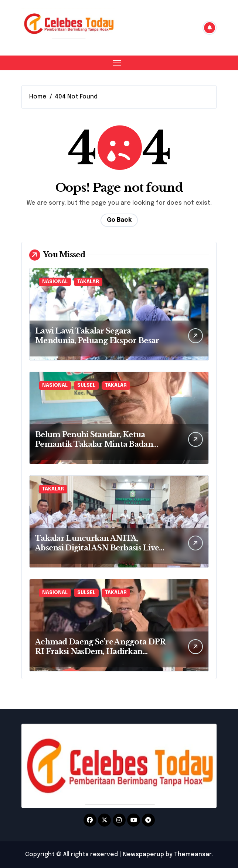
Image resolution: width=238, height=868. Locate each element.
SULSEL (86, 386)
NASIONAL (55, 282)
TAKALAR (88, 282)
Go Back (119, 220)
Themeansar (193, 854)
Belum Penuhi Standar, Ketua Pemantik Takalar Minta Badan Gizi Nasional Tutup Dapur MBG (96, 444)
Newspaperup (143, 854)
